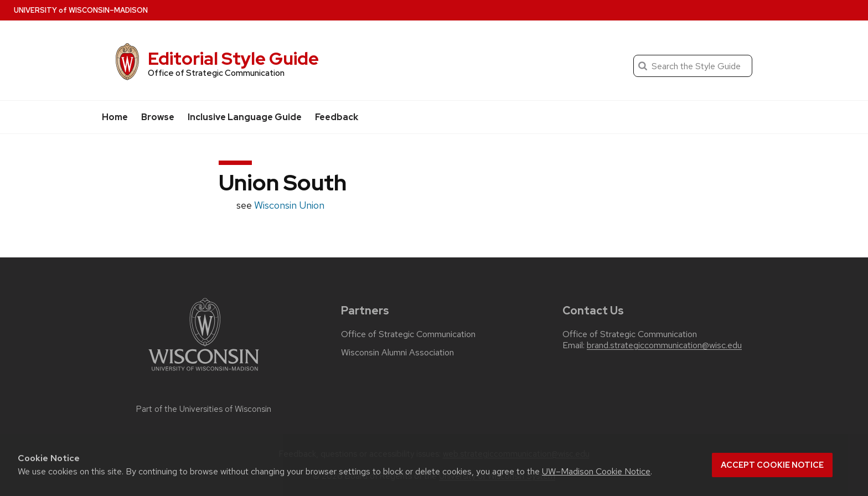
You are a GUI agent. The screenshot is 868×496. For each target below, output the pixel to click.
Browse (158, 117)
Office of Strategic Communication (408, 334)
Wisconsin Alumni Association (397, 353)
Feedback (337, 117)
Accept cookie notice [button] (772, 465)
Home (115, 117)
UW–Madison (81, 10)
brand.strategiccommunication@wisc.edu (664, 345)
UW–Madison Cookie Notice (596, 471)
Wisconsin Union (289, 205)
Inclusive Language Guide (245, 117)
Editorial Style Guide (233, 58)
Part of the (204, 409)
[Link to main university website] (204, 373)
